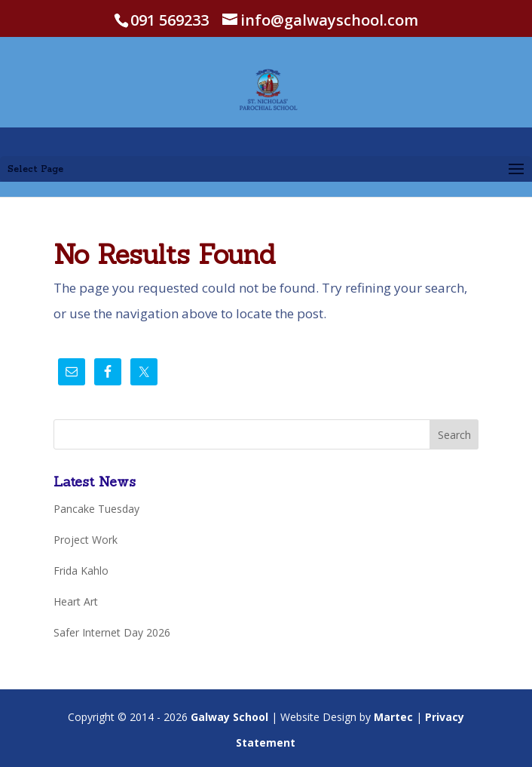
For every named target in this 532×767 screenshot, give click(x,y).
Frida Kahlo (81, 571)
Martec (393, 717)
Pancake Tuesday (96, 509)
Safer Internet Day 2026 (112, 632)
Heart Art (76, 601)
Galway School (229, 717)
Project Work (86, 540)
